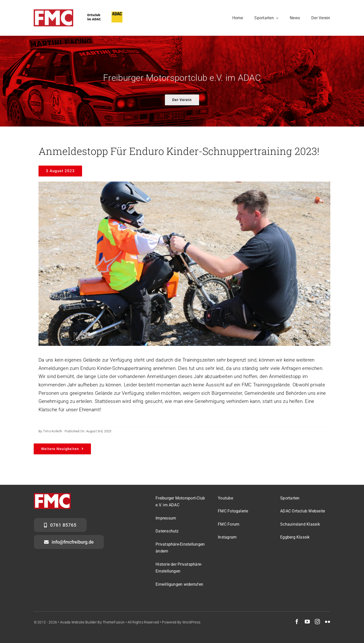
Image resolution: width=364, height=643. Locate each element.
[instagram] (317, 622)
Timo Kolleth (53, 431)
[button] (180, 548)
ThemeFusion (114, 622)
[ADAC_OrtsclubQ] (105, 12)
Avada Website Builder (78, 622)
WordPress (191, 622)
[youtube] (307, 622)
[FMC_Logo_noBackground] (53, 12)
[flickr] (328, 622)
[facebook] (297, 622)
